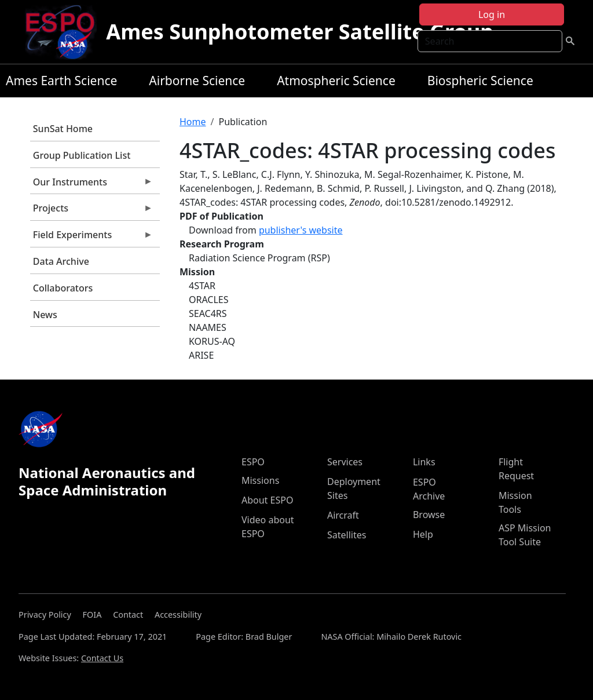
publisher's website (301, 230)
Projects (91, 211)
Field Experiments (91, 238)
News (45, 315)
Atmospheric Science (336, 81)
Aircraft (343, 515)
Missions (260, 480)
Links (424, 462)
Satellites (347, 535)
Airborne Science (197, 81)
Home (193, 122)
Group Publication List (82, 155)
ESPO (253, 462)
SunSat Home (63, 129)
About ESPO (267, 500)
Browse (429, 515)
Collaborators (63, 288)
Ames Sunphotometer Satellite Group (300, 32)
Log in (492, 14)
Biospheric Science (480, 81)
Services (345, 462)
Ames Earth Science (61, 81)
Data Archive (61, 261)
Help (423, 534)
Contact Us (102, 658)
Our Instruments (91, 185)
